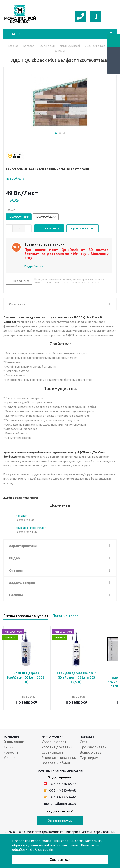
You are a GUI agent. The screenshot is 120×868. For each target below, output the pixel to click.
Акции (8, 747)
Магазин (10, 758)
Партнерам (89, 758)
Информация (53, 737)
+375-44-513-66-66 (60, 790)
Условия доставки (57, 747)
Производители (93, 747)
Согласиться (60, 859)
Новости (11, 752)
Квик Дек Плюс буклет (31, 528)
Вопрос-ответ (92, 752)
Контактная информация (60, 771)
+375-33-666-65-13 (60, 784)
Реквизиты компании (59, 758)
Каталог (21, 516)
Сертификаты (53, 752)
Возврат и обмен (56, 763)
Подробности (34, 266)
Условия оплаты (55, 742)
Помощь (87, 737)
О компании (14, 742)
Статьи (86, 742)
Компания (12, 737)
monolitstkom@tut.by (60, 804)
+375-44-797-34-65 (60, 797)
